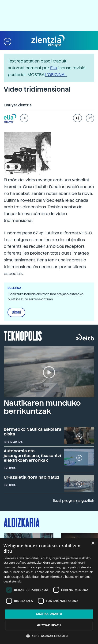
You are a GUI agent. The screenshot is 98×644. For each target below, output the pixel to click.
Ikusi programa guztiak (74, 501)
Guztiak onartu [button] (49, 614)
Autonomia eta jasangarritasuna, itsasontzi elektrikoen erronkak (32, 456)
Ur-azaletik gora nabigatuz (32, 477)
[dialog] (49, 591)
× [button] (93, 543)
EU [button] (24, 118)
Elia (53, 68)
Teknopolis (23, 335)
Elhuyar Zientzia (18, 105)
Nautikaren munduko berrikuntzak (42, 407)
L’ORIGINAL (56, 75)
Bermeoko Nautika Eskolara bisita (33, 432)
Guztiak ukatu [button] (49, 625)
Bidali (16, 312)
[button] (8, 41)
